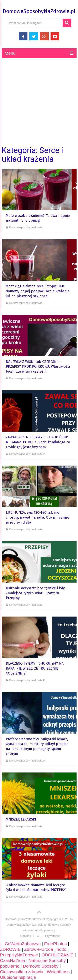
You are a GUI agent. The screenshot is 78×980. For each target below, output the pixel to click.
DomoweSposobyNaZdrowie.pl (39, 11)
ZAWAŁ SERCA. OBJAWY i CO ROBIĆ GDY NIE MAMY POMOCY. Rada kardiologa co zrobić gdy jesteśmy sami (38, 442)
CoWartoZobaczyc (23, 944)
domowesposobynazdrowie (26, 227)
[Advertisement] (39, 102)
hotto (61, 949)
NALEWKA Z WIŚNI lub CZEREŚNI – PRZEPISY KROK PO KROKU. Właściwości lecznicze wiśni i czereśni (38, 367)
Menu (10, 53)
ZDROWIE (10, 949)
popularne (10, 966)
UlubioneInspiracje (18, 977)
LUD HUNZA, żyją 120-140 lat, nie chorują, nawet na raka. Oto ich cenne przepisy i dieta (38, 517)
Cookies (26, 936)
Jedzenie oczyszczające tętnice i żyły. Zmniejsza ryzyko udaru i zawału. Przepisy (36, 593)
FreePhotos (55, 944)
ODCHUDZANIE (57, 955)
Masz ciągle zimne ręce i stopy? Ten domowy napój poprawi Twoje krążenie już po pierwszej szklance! (38, 291)
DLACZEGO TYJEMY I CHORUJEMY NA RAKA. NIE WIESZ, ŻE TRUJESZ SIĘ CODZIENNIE (35, 668)
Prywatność (53, 936)
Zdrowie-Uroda (39, 949)
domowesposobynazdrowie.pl (27, 454)
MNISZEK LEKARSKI (21, 819)
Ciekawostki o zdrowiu (22, 972)
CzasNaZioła (12, 960)
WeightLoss (58, 972)
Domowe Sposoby (41, 966)
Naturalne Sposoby (47, 960)
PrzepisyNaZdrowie (19, 955)
